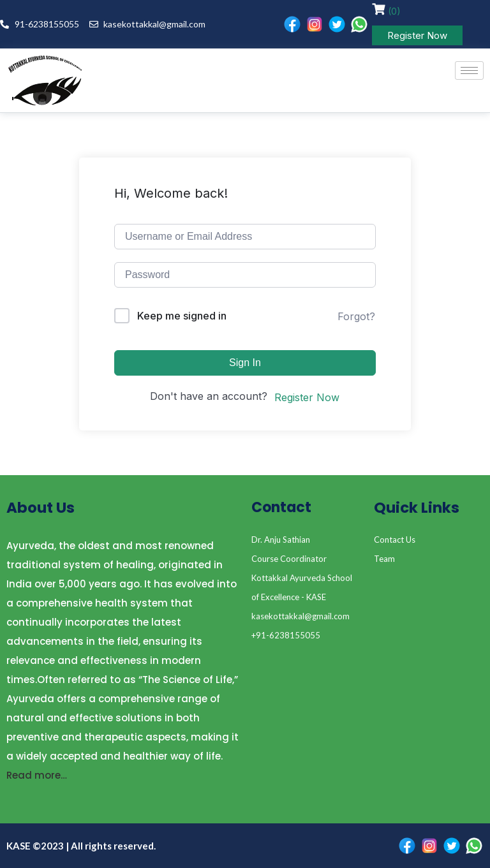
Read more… (37, 775)
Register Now (417, 35)
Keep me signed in (182, 316)
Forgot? (356, 316)
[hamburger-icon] (469, 70)
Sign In (245, 363)
